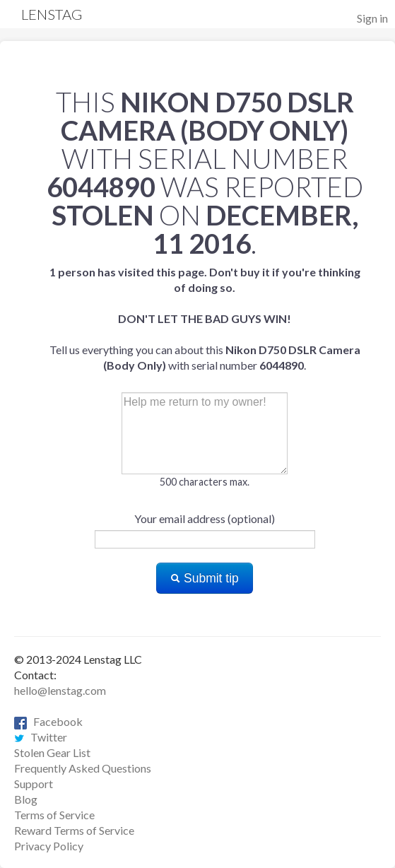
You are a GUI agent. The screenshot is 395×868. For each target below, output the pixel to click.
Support (34, 784)
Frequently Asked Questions (83, 768)
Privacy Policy (49, 846)
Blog (26, 799)
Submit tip (205, 578)
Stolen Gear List (52, 752)
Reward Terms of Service (74, 830)
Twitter (41, 737)
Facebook (48, 721)
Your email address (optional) (205, 518)
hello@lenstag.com (60, 690)
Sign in (372, 18)
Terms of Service (54, 815)
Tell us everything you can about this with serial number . (205, 318)
